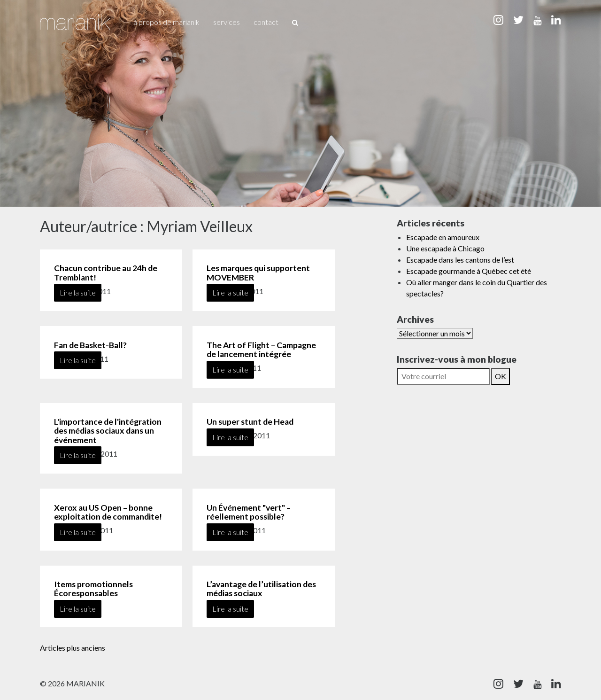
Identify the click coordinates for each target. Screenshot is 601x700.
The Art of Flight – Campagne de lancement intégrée (261, 350)
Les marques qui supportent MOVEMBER (258, 272)
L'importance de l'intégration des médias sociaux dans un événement (108, 431)
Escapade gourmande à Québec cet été (469, 271)
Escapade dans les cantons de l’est (460, 260)
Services (227, 22)
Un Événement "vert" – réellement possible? (249, 512)
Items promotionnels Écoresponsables (93, 589)
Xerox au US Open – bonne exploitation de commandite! (108, 512)
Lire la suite (78, 292)
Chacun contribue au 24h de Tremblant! (106, 272)
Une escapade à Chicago (445, 248)
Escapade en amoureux (443, 237)
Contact (266, 22)
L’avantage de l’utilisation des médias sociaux (261, 589)
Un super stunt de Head (250, 422)
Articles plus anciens (73, 648)
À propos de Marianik (166, 22)
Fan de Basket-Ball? (90, 345)
